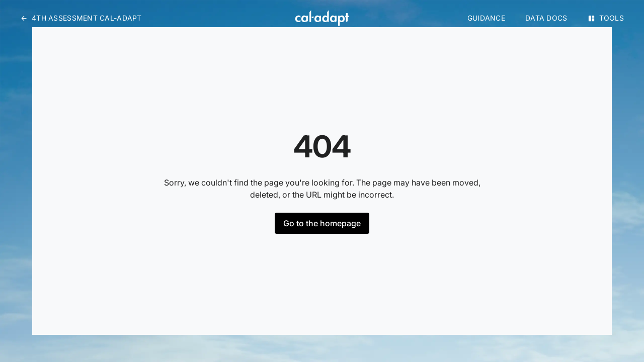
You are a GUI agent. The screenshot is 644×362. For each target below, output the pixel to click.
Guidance (486, 18)
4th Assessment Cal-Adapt (81, 18)
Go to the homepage (322, 223)
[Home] (322, 18)
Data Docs (546, 18)
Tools (606, 18)
